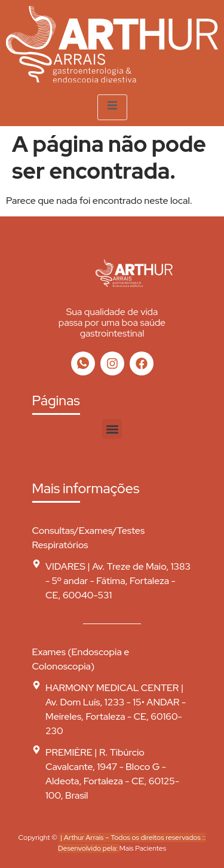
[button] (112, 429)
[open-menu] (112, 107)
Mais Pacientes (143, 848)
